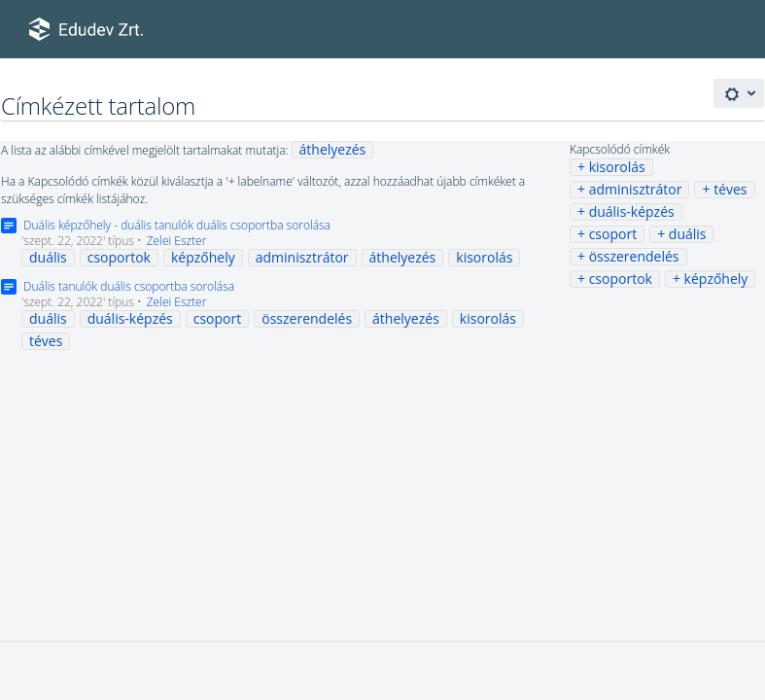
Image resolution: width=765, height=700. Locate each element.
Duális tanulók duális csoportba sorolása (129, 286)
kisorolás (617, 167)
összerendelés (634, 256)
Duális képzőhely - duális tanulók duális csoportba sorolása (177, 225)
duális (688, 234)
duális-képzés (632, 211)
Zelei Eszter (177, 241)
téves (730, 189)
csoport (613, 234)
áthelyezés (333, 149)
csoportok (621, 279)
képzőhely (716, 279)
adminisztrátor (636, 189)
